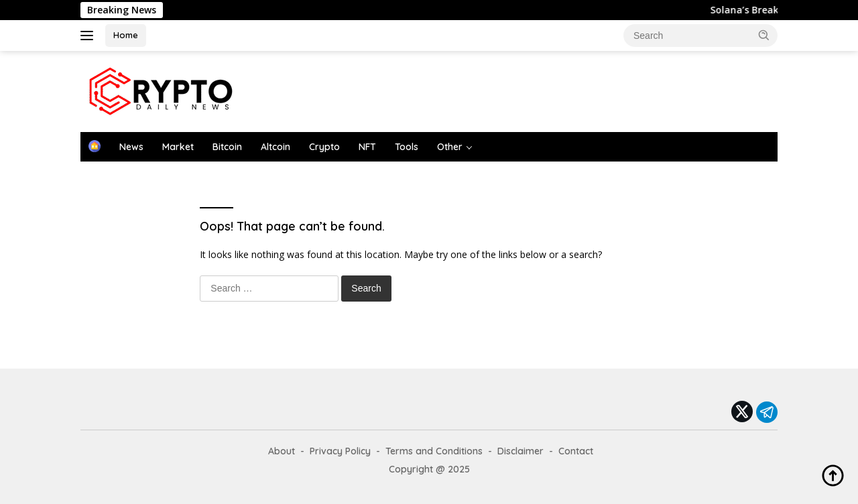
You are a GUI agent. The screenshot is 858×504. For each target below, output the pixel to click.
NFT (367, 147)
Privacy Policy (340, 451)
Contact (576, 451)
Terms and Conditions (434, 451)
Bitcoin (227, 147)
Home (126, 35)
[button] (764, 35)
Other (450, 147)
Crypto (324, 147)
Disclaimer (520, 451)
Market (178, 147)
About (282, 451)
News (131, 147)
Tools (407, 147)
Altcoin (275, 147)
